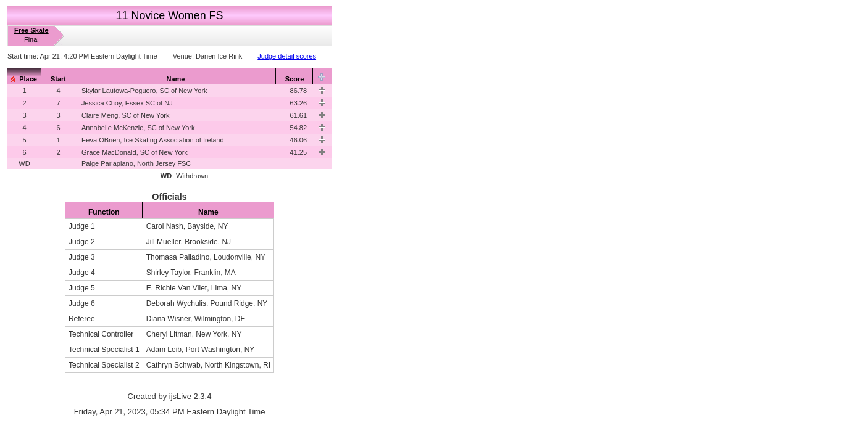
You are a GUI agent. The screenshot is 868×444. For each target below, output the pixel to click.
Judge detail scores (287, 56)
